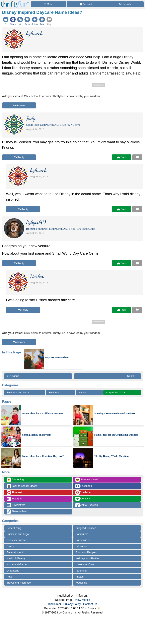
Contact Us (90, 604)
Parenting (81, 571)
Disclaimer (54, 604)
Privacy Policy (72, 604)
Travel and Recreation (19, 583)
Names (83, 392)
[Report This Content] (137, 157)
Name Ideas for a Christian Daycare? (43, 456)
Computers (82, 534)
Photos (79, 577)
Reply (19, 157)
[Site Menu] (49, 4)
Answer (19, 105)
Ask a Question (87, 505)
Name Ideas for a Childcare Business (43, 413)
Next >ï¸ (133, 376)
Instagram (15, 499)
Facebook (84, 486)
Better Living (14, 528)
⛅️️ (99, 608)
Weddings (81, 583)
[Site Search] (125, 4)
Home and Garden (17, 564)
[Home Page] (15, 2)
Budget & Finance (86, 528)
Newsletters (16, 505)
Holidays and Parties (87, 558)
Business (54, 392)
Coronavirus (82, 540)
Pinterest (14, 492)
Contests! (83, 499)
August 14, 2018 (115, 392)
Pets (9, 577)
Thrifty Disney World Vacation (111, 456)
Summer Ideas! (87, 480)
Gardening (15, 480)
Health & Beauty (16, 558)
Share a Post (17, 512)
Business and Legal (18, 392)
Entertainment (15, 552)
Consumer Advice (17, 540)
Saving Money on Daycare (37, 435)
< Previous (13, 376)
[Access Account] (86, 4)
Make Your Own (85, 564)
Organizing (13, 571)
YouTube (83, 492)
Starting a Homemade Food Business (115, 413)
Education (81, 546)
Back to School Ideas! (22, 486)
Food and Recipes (86, 552)
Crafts (10, 546)
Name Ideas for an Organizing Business (116, 435)
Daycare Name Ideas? (57, 357)
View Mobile (83, 600)
